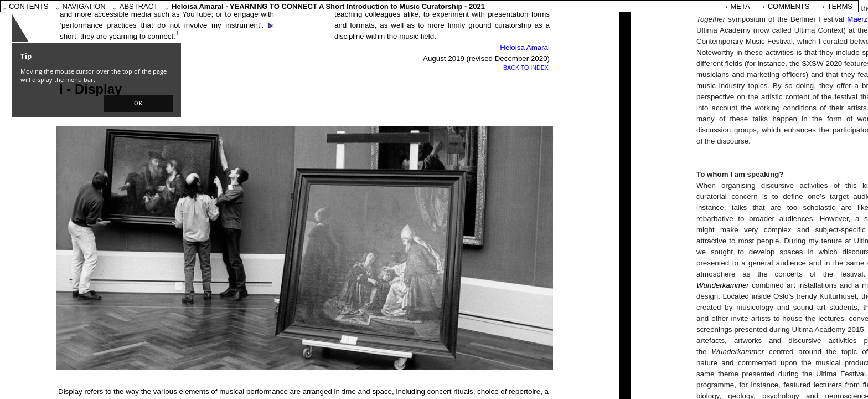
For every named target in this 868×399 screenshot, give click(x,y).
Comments (789, 6)
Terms (840, 6)
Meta (740, 6)
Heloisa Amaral (524, 47)
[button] (138, 104)
